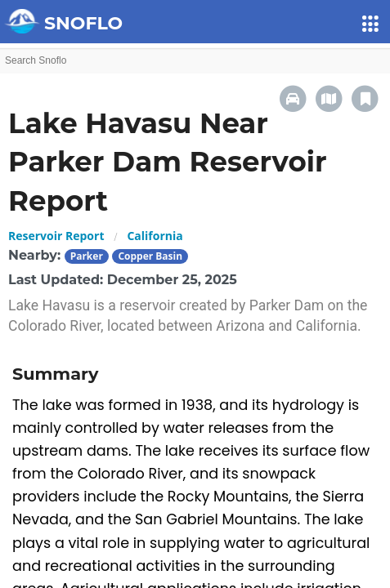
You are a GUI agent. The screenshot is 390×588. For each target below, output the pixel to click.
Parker (87, 256)
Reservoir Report (56, 236)
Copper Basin (150, 256)
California (155, 236)
